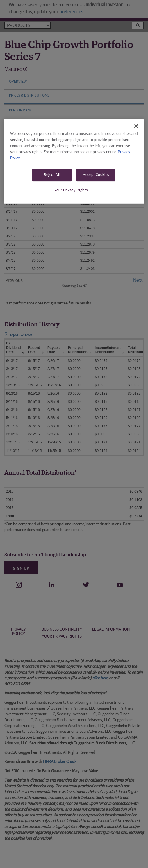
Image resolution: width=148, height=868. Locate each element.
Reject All (52, 175)
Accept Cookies (96, 175)
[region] (74, 161)
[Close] (136, 126)
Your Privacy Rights (71, 190)
